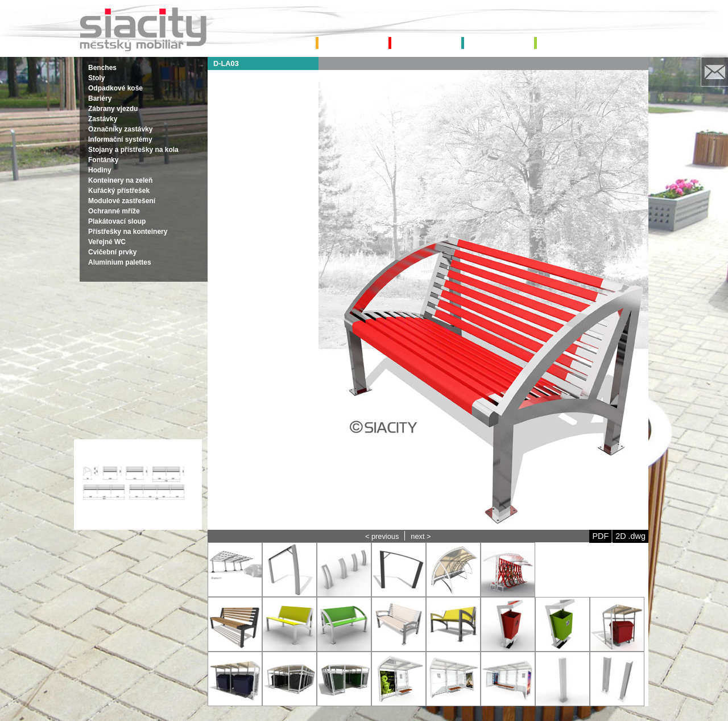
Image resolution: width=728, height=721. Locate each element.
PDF (600, 536)
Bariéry (100, 98)
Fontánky (103, 160)
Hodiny (100, 170)
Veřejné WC (107, 242)
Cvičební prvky (112, 252)
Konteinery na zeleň (120, 180)
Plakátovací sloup (117, 221)
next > (421, 536)
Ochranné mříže (114, 211)
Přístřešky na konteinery (128, 232)
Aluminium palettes (120, 262)
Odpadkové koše (115, 88)
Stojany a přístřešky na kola (133, 150)
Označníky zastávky (120, 129)
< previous (382, 536)
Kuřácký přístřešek (119, 191)
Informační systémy (120, 139)
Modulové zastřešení (122, 201)
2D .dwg (630, 536)
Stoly (96, 78)
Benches (102, 68)
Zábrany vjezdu (113, 109)
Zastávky (103, 119)
